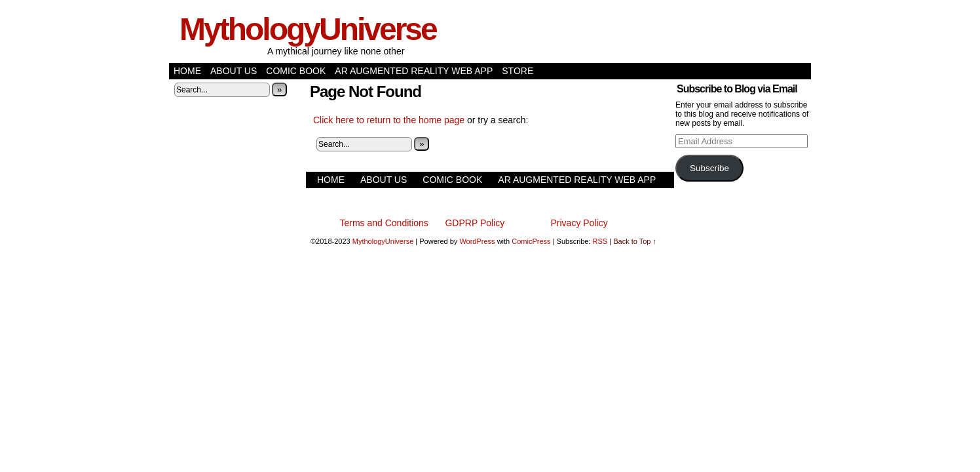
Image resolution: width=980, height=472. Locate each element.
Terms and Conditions (384, 223)
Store (518, 71)
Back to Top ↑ (635, 241)
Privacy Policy (579, 223)
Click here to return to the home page (389, 120)
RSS (600, 241)
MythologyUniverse (308, 29)
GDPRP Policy (475, 223)
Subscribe (709, 168)
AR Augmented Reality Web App (414, 71)
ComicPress (531, 241)
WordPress (477, 241)
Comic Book (296, 71)
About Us (234, 71)
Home (187, 71)
